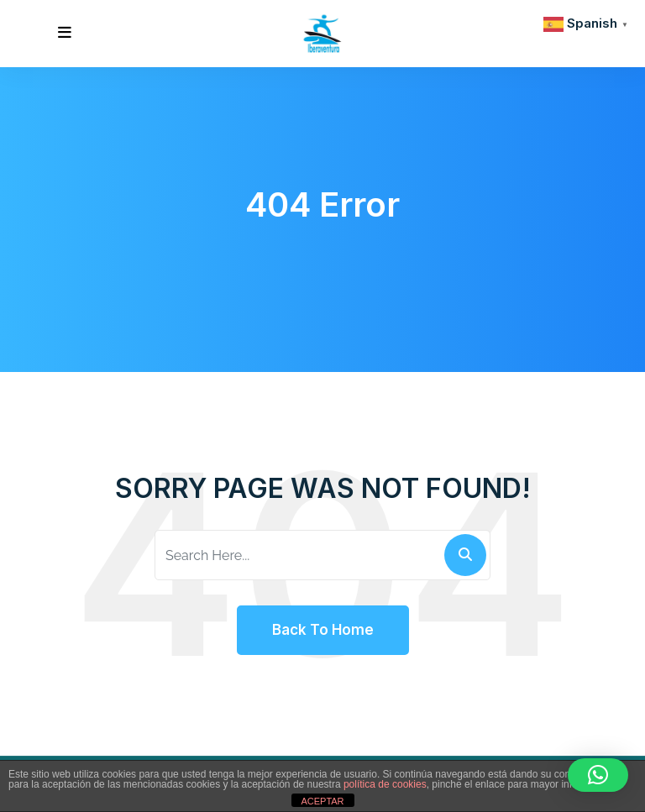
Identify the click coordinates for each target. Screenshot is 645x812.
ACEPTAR (322, 801)
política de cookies (385, 784)
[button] (598, 775)
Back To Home (323, 630)
